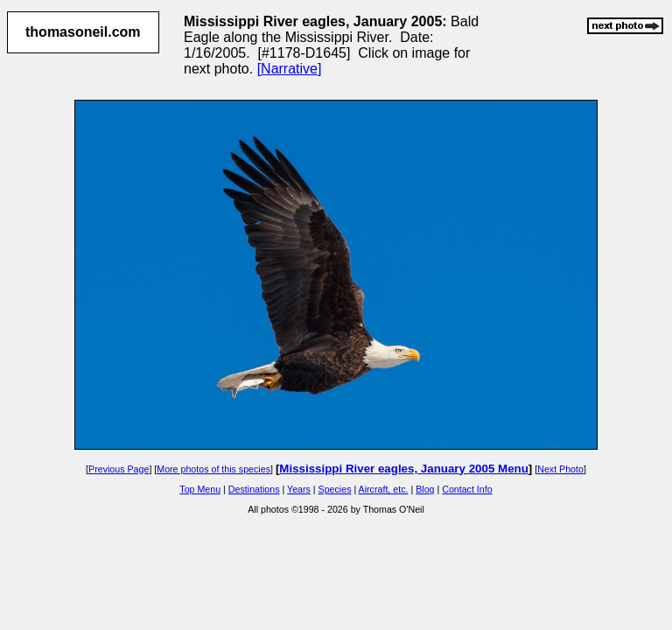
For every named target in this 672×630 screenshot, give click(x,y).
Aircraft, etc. (384, 489)
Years (299, 489)
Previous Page (119, 469)
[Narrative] (290, 69)
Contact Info (467, 489)
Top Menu (200, 489)
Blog (425, 489)
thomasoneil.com (83, 32)
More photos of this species (213, 469)
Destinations (254, 489)
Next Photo (560, 469)
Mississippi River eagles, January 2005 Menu (403, 469)
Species (335, 489)
